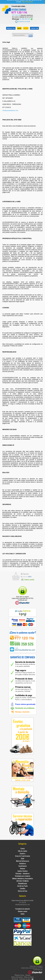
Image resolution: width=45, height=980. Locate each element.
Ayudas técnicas (23, 870)
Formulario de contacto (22, 908)
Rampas (23, 868)
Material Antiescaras (23, 860)
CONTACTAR (34, 27)
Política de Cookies (29, 976)
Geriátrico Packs (22, 885)
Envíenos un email (22, 21)
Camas (23, 848)
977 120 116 (16, 15)
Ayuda (22, 913)
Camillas (22, 888)
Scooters (22, 853)
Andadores (23, 863)
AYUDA (26, 27)
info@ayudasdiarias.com (10, 110)
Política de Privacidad (17, 976)
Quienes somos (23, 910)
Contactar (28, 974)
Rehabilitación (22, 883)
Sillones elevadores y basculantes (22, 878)
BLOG (19, 27)
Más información (27, 1)
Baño (23, 858)
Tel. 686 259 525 (26, 18)
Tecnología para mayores (22, 875)
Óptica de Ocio (22, 890)
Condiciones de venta (25, 978)
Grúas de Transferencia (22, 855)
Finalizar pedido (28, 578)
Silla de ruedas (22, 850)
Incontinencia (23, 865)
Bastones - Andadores (23, 873)
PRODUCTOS (11, 27)
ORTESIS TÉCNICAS (22, 880)
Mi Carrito (25, 573)
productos (24, 576)
